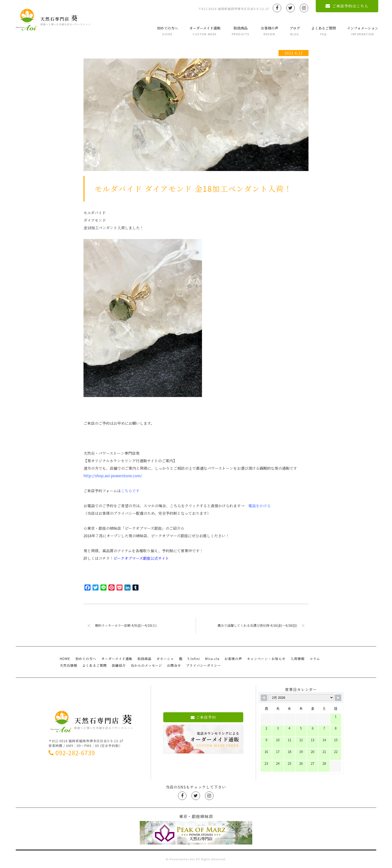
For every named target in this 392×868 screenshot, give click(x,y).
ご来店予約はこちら (345, 6)
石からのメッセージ (146, 665)
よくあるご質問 (321, 31)
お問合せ (174, 665)
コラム (315, 659)
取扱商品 (239, 31)
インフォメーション (361, 31)
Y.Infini (194, 659)
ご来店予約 (203, 717)
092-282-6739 (72, 753)
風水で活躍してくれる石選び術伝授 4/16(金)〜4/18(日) (263, 625)
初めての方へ (165, 31)
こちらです (130, 491)
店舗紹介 (119, 665)
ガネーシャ (165, 659)
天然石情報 (68, 665)
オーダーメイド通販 (203, 31)
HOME (65, 659)
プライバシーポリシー (203, 665)
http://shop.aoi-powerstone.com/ (113, 476)
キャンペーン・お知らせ (266, 659)
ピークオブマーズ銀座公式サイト (141, 558)
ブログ (293, 31)
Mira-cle (212, 659)
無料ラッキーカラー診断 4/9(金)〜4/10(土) (120, 625)
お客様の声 (267, 31)
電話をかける (259, 506)
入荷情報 (297, 659)
